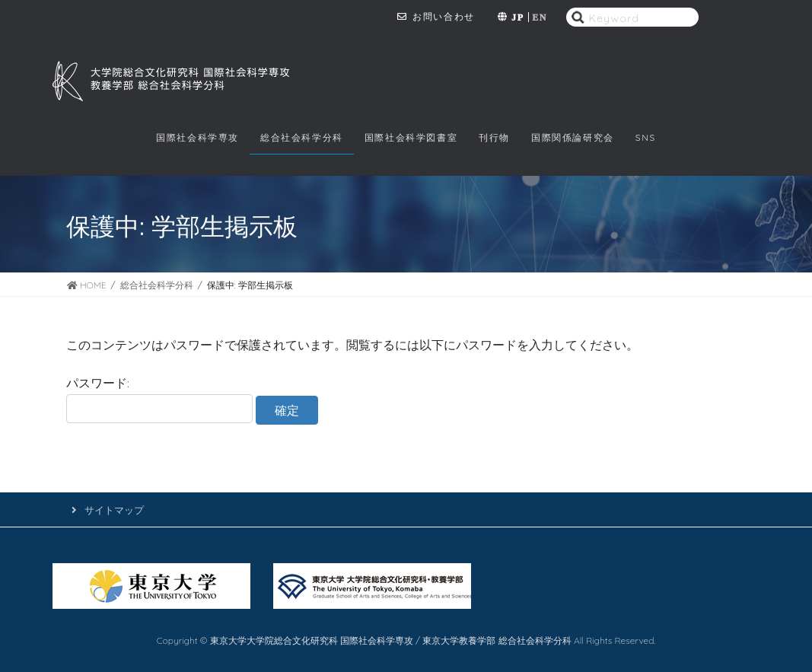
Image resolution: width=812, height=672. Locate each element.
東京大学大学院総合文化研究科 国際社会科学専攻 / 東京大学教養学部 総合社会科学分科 (392, 640)
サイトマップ (114, 510)
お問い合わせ (444, 16)
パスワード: (159, 399)
